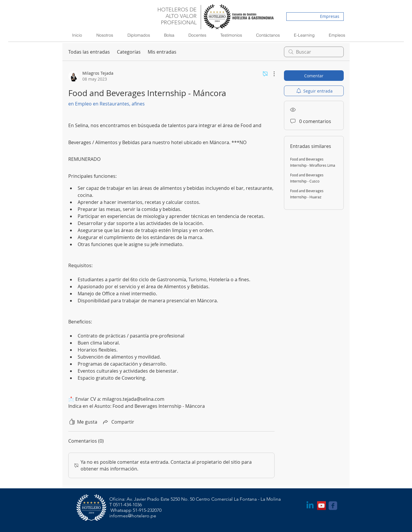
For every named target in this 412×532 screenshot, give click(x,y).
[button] (136, 35)
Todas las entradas (89, 52)
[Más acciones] (271, 74)
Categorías (129, 52)
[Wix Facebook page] (333, 506)
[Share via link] (118, 422)
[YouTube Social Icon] (321, 506)
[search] (314, 52)
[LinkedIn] (310, 506)
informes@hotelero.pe (133, 516)
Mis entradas (162, 52)
